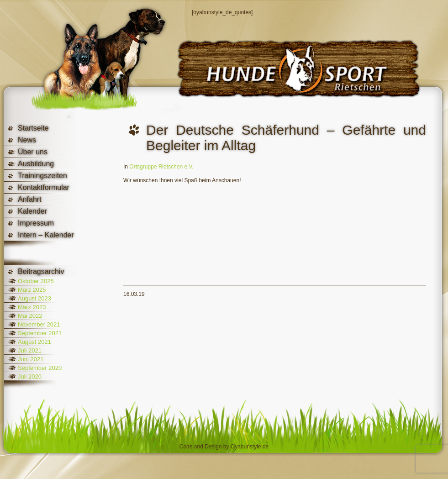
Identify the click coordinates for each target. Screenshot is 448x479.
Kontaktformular (44, 187)
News (27, 140)
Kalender (32, 211)
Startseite (33, 128)
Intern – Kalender (46, 235)
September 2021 (40, 333)
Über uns (33, 152)
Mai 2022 (30, 316)
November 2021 (39, 324)
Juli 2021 (30, 350)
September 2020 (40, 368)
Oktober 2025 (36, 281)
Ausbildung (36, 164)
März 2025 (32, 290)
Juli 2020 (30, 376)
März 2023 (32, 307)
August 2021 (34, 342)
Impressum (36, 223)
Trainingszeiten (42, 176)
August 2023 (34, 298)
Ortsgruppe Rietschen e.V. (161, 167)
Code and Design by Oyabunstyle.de (224, 447)
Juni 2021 (31, 359)
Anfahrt (30, 199)
